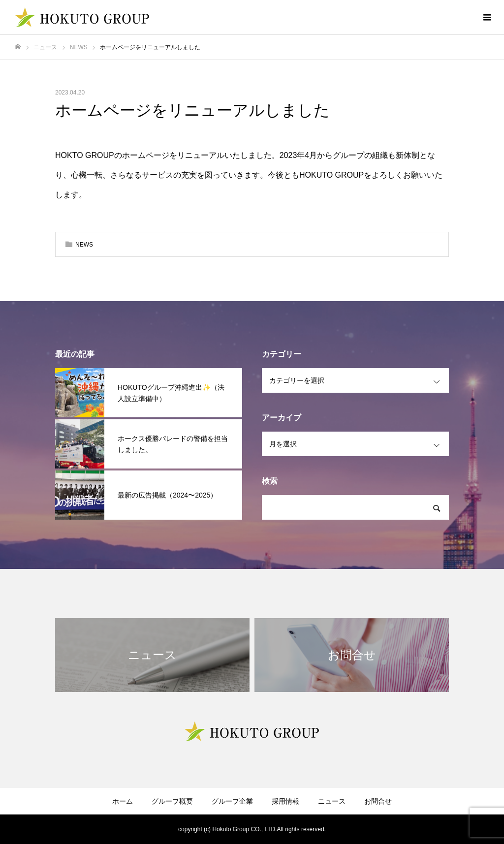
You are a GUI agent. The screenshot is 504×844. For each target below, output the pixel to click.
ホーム (123, 801)
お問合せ (378, 801)
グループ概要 (172, 801)
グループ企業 (232, 801)
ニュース (332, 801)
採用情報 (285, 801)
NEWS (84, 245)
